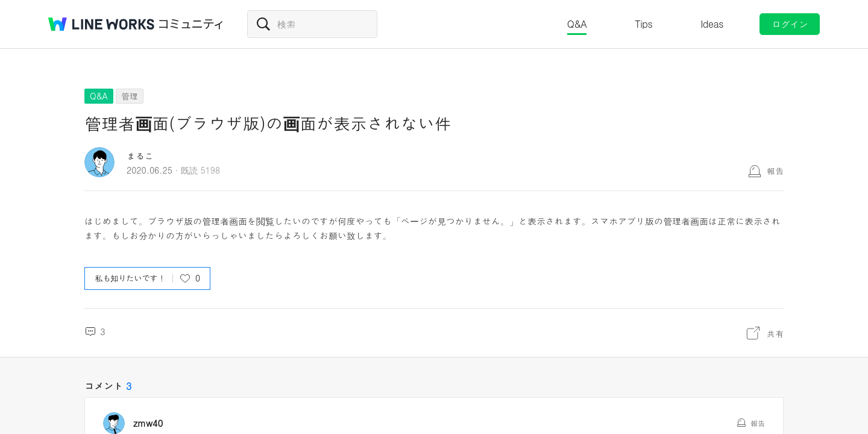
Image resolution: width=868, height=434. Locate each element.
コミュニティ (191, 24)
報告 (775, 171)
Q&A (577, 24)
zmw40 (153, 423)
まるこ (140, 156)
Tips (643, 24)
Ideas (712, 24)
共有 (775, 333)
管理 (130, 96)
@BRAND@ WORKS (101, 24)
